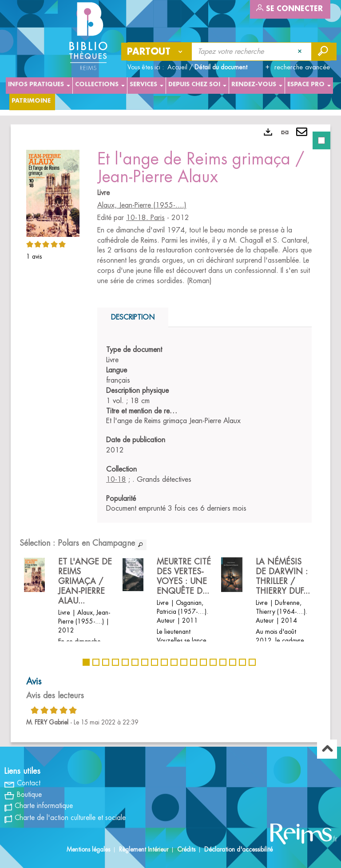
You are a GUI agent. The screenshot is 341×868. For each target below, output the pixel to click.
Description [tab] (133, 317)
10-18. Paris (145, 218)
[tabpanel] (170, 433)
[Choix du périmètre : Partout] (157, 52)
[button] (53, 192)
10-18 (116, 480)
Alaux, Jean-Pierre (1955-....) (142, 205)
